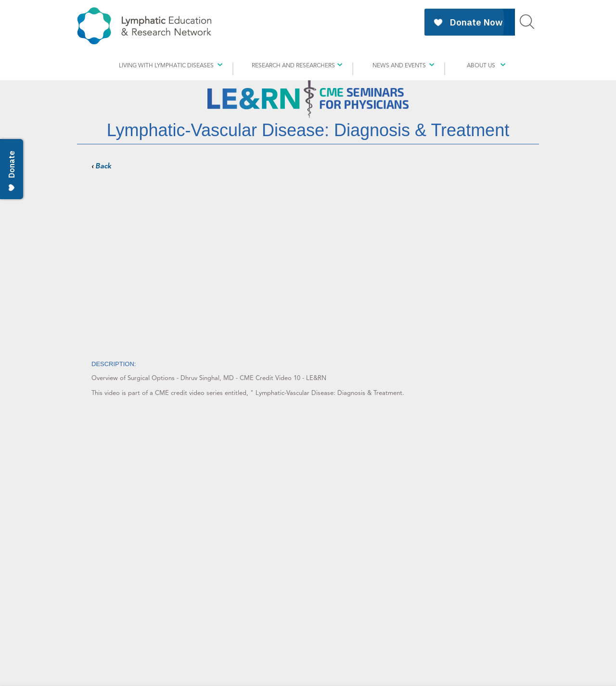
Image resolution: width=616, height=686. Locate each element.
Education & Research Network (144, 26)
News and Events (399, 65)
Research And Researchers (293, 65)
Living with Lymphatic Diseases (166, 65)
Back (103, 166)
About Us (481, 65)
